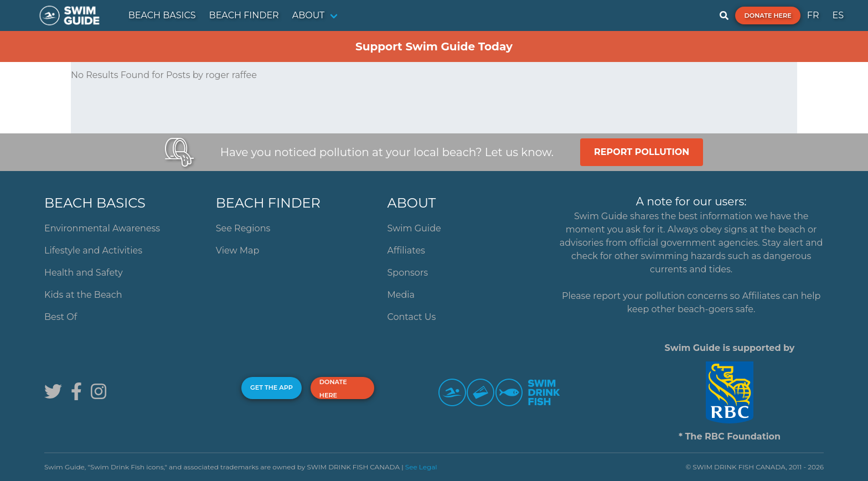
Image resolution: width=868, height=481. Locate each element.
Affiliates (406, 250)
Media (401, 295)
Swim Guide (414, 228)
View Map (238, 250)
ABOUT (309, 15)
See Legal (421, 467)
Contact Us (412, 317)
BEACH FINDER (244, 15)
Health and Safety (84, 273)
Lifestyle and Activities (93, 250)
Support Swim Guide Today (434, 46)
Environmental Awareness (102, 228)
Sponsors (408, 273)
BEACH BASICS (162, 15)
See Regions (243, 228)
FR (813, 15)
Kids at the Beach (83, 295)
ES (838, 15)
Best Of (61, 317)
